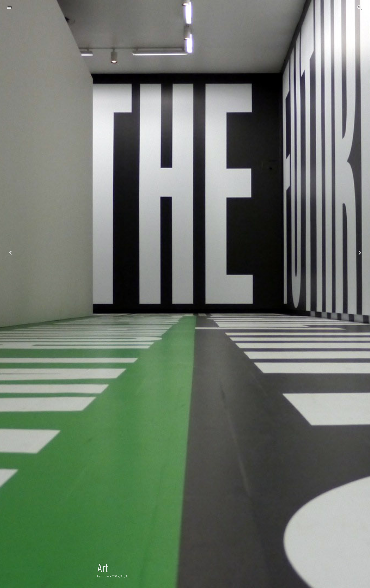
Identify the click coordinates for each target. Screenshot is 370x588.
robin (105, 576)
